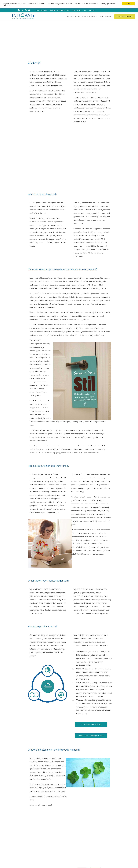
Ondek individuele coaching (91, 724)
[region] (69, 36)
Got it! (128, 3)
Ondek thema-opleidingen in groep (91, 735)
